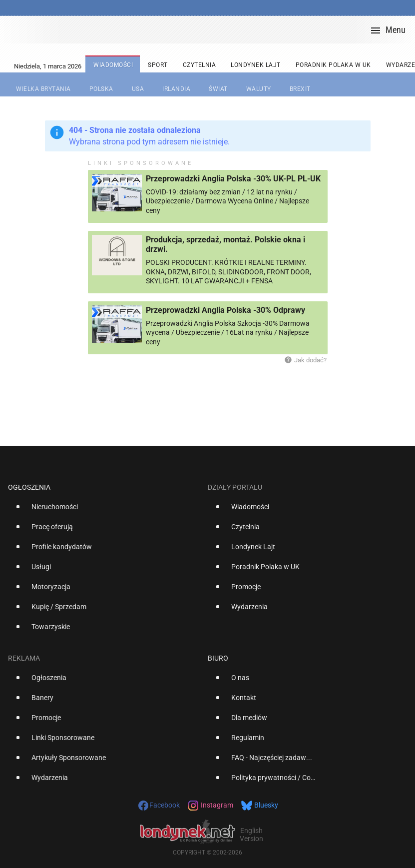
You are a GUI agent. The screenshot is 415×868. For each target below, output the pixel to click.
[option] (104, 511)
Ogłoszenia (29, 487)
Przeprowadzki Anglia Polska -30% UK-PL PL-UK (233, 179)
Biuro (218, 658)
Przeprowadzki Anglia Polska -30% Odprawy (225, 310)
